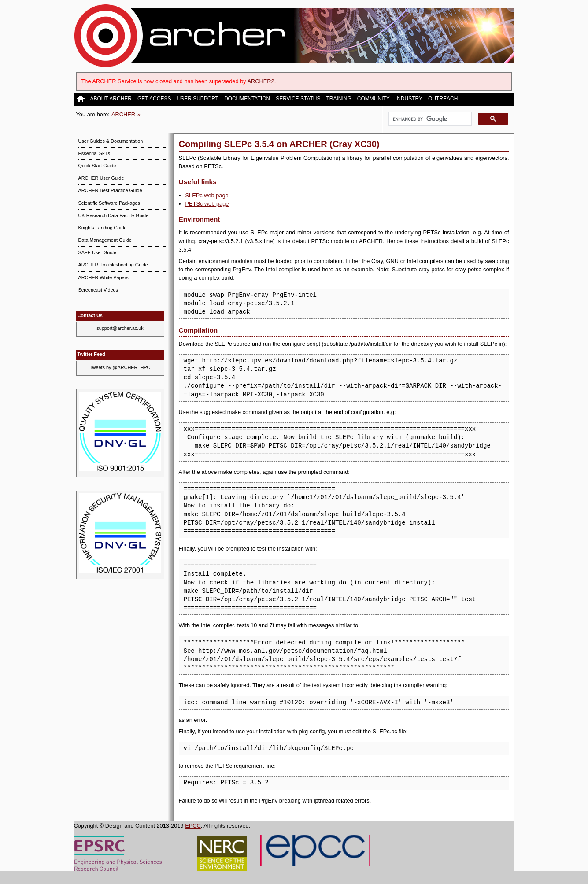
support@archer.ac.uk (120, 328)
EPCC (193, 826)
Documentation (247, 99)
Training (339, 99)
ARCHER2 (261, 81)
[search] (429, 119)
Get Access (154, 99)
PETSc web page (207, 204)
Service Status (298, 99)
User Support (197, 99)
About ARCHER (111, 99)
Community (374, 99)
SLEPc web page (207, 195)
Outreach (443, 99)
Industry (409, 99)
